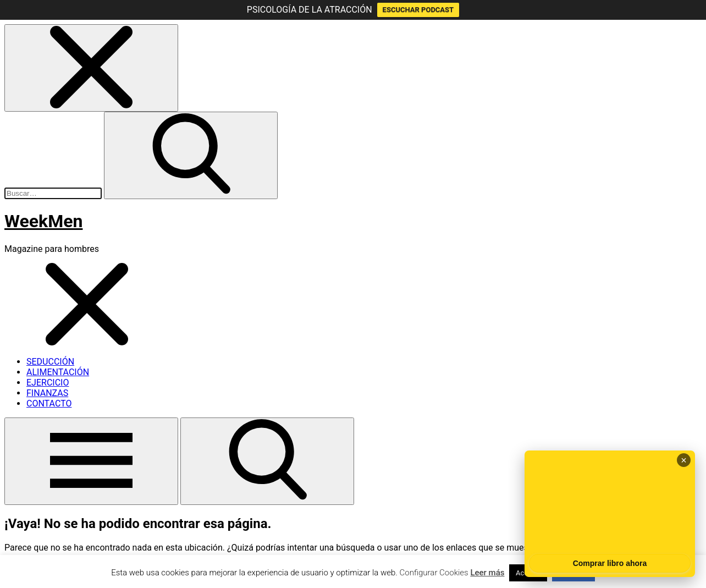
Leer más (487, 573)
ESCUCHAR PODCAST (418, 10)
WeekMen (43, 221)
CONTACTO (49, 403)
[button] (91, 68)
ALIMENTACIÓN (58, 372)
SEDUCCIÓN (50, 362)
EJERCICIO (48, 383)
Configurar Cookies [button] (434, 573)
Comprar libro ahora (610, 563)
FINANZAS (47, 393)
